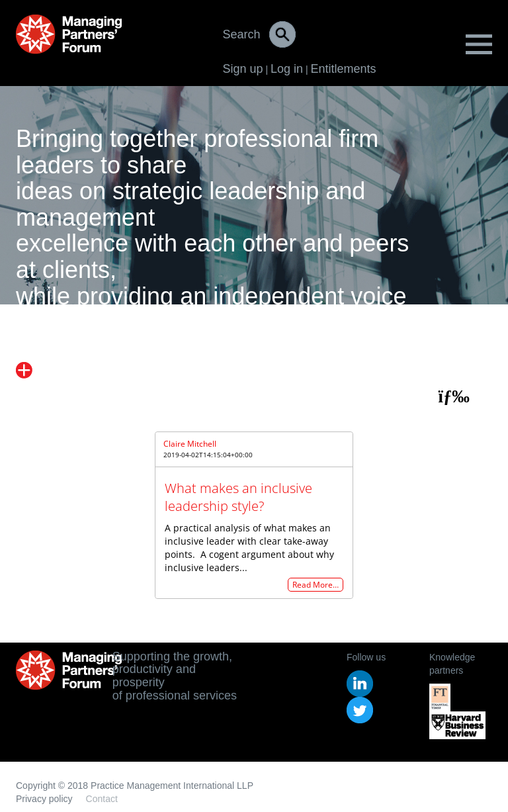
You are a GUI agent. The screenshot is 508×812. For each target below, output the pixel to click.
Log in (287, 69)
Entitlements (343, 69)
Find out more (70, 370)
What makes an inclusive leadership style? (238, 497)
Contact (102, 799)
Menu (479, 44)
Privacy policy (44, 799)
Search (242, 34)
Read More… (316, 585)
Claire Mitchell (190, 444)
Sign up (243, 69)
